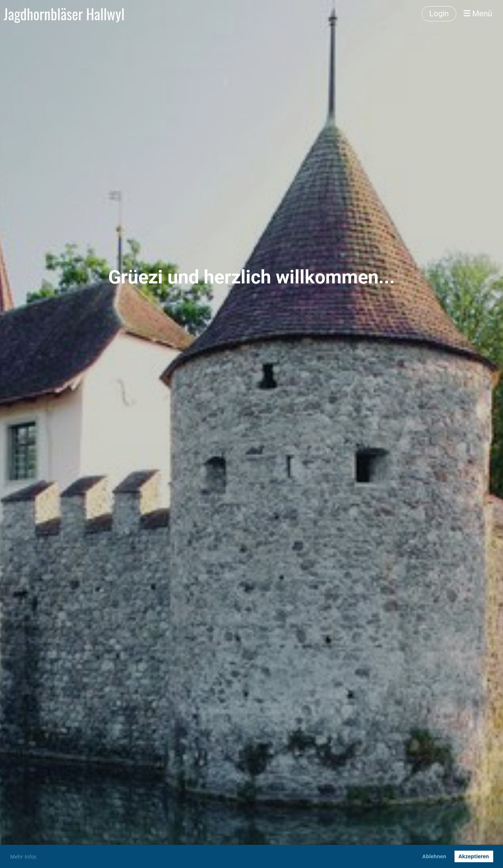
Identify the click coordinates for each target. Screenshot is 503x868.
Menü (478, 14)
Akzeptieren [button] (474, 856)
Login (439, 14)
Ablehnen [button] (434, 856)
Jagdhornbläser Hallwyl (64, 14)
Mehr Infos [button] (23, 857)
